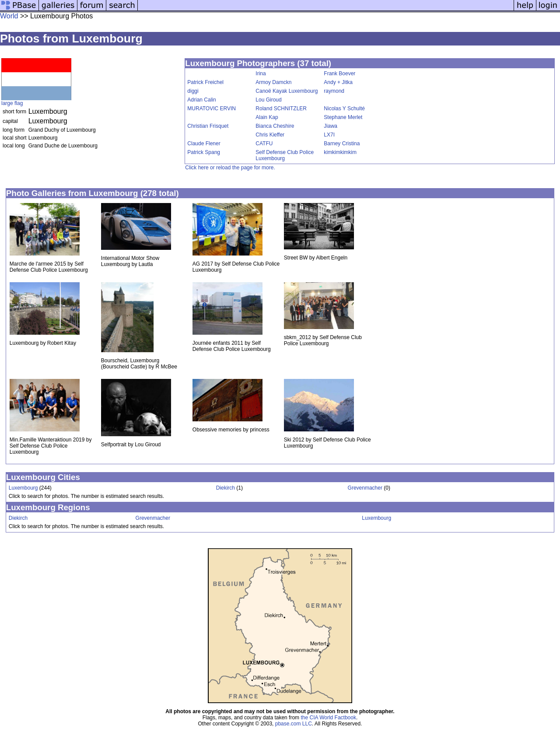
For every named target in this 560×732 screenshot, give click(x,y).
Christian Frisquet (208, 126)
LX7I (329, 135)
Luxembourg (23, 488)
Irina (261, 74)
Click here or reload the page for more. (230, 168)
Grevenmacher (365, 488)
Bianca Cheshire (275, 126)
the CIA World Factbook (328, 718)
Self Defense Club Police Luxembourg (285, 155)
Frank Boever (339, 74)
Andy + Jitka (338, 82)
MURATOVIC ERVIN (212, 109)
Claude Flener (204, 144)
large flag (12, 103)
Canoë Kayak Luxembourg (287, 91)
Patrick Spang (204, 152)
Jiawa (331, 126)
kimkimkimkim (340, 152)
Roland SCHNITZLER (281, 109)
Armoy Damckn (273, 82)
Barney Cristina (342, 144)
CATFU (264, 144)
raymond (334, 91)
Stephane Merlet (343, 117)
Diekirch (226, 488)
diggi (193, 91)
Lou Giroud (268, 100)
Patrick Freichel (205, 82)
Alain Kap (267, 117)
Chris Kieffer (270, 135)
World (9, 16)
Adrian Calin (201, 100)
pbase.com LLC (294, 724)
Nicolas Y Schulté (344, 109)
